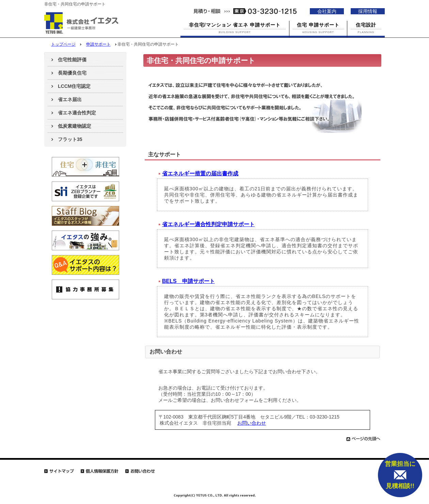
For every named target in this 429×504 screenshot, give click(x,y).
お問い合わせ (252, 423)
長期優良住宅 (72, 73)
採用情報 (368, 11)
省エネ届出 (70, 99)
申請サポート (98, 44)
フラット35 (70, 139)
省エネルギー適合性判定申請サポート (208, 224)
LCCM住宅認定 (74, 86)
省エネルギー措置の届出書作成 (200, 174)
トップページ (63, 44)
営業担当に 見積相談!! (400, 475)
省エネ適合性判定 (77, 113)
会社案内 (327, 11)
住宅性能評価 (72, 60)
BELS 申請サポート (188, 281)
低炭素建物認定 (75, 126)
